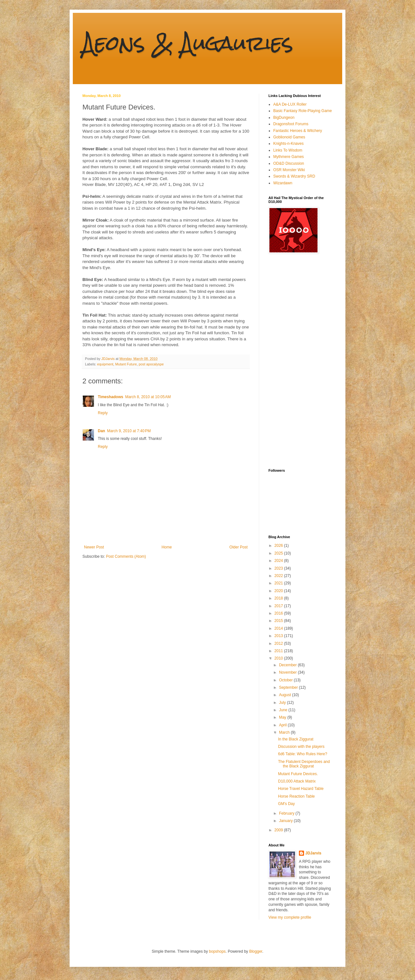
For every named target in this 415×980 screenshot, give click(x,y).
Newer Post (94, 547)
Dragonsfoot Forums (291, 124)
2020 (279, 591)
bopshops (217, 951)
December (288, 665)
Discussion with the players (301, 747)
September (289, 687)
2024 (279, 561)
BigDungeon (284, 118)
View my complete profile (290, 917)
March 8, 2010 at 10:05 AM (148, 397)
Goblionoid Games (289, 137)
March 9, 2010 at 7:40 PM (129, 431)
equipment (105, 364)
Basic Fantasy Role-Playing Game (303, 111)
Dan (102, 431)
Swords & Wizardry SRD (294, 176)
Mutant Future (126, 364)
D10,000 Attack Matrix (297, 781)
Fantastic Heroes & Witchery (298, 131)
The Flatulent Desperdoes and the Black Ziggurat (304, 764)
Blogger (256, 951)
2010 (279, 658)
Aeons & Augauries (188, 43)
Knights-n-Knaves (288, 144)
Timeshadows (110, 397)
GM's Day (286, 804)
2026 (279, 546)
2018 (279, 598)
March (285, 732)
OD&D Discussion (289, 163)
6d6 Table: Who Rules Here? (303, 754)
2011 (279, 651)
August (286, 695)
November (288, 672)
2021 (279, 583)
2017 (279, 606)
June (284, 710)
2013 (279, 636)
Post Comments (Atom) (126, 556)
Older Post (238, 547)
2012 (279, 643)
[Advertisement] (294, 361)
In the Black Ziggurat (296, 739)
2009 (279, 830)
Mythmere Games (288, 157)
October (286, 680)
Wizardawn (283, 183)
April (283, 725)
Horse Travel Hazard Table (301, 789)
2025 (279, 553)
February (287, 813)
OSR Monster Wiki (289, 170)
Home (167, 547)
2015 (279, 621)
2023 (279, 568)
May (283, 717)
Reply (103, 413)
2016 (279, 613)
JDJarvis (313, 853)
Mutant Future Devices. (298, 774)
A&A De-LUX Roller (290, 104)
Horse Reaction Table (296, 796)
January (286, 821)
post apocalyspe (151, 364)
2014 (279, 628)
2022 (279, 576)
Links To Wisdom (288, 150)
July (283, 703)
